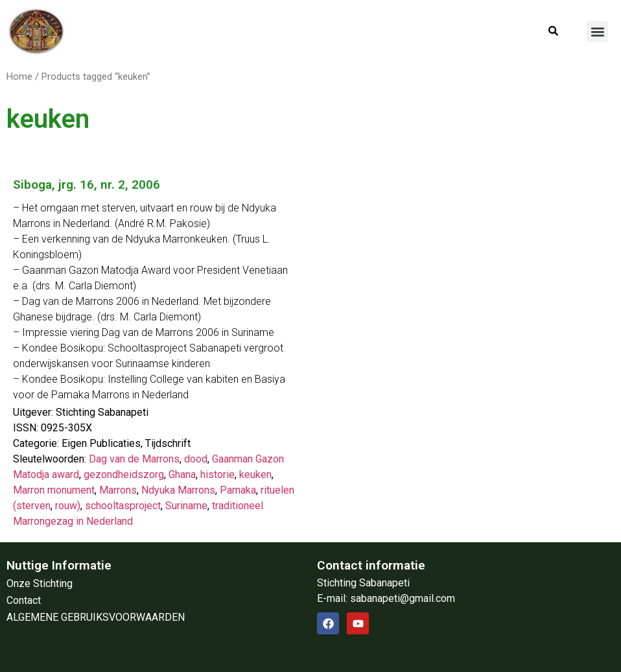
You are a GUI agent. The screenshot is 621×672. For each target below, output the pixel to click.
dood (196, 459)
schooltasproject (123, 506)
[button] (597, 31)
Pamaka (238, 490)
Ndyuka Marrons (178, 490)
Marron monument (54, 490)
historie (217, 474)
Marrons (118, 490)
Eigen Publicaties (101, 443)
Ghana (182, 474)
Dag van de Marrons (134, 459)
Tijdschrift (168, 443)
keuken (255, 474)
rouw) (68, 506)
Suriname (186, 506)
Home (19, 77)
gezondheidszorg (124, 474)
